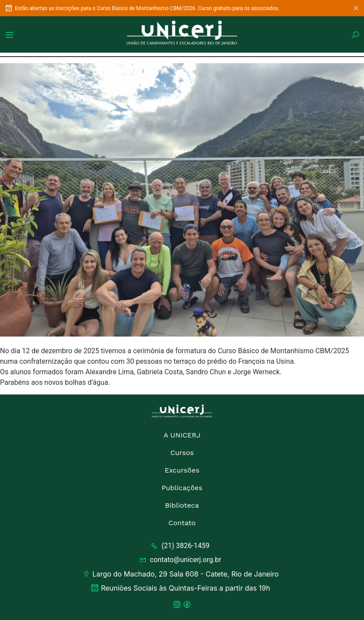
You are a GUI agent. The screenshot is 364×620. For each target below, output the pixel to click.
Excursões (182, 470)
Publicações (182, 488)
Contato (182, 523)
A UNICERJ (182, 435)
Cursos (182, 453)
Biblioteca (182, 505)
